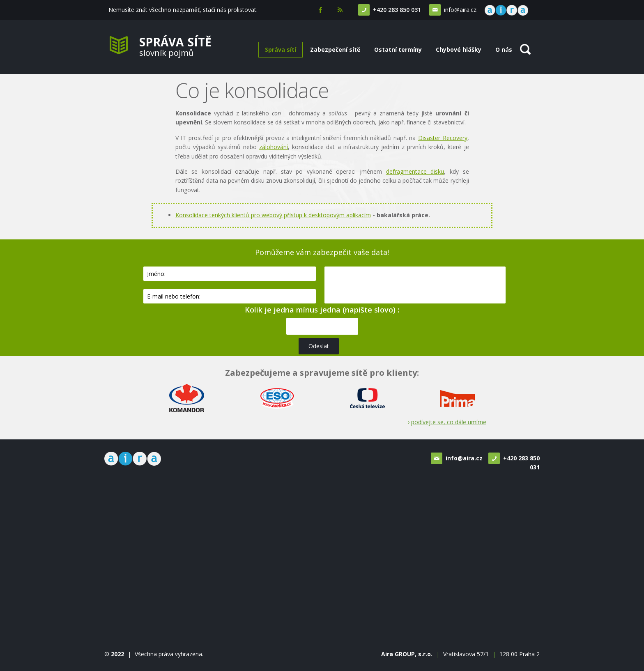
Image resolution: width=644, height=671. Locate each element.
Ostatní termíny (398, 49)
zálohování (274, 147)
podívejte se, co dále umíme (449, 422)
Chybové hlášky (459, 49)
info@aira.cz (459, 10)
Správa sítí (281, 49)
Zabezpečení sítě (335, 49)
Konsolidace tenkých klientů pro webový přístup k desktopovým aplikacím (273, 215)
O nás (504, 49)
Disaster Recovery (443, 138)
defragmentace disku (415, 171)
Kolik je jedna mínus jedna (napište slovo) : (322, 310)
